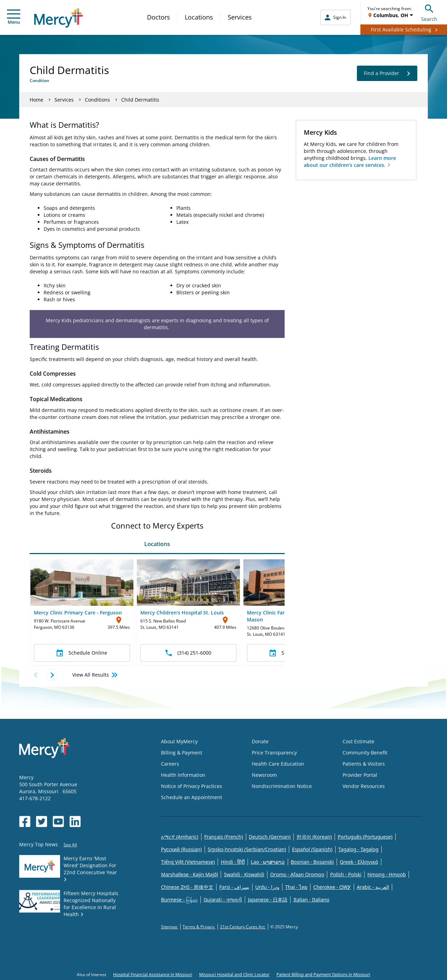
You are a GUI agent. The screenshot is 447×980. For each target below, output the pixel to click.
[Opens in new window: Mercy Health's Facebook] (25, 821)
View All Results (96, 675)
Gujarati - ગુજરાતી (223, 900)
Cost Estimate (358, 741)
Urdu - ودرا (267, 887)
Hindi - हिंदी (233, 862)
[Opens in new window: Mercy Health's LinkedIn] (75, 821)
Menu (14, 17)
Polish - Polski (346, 874)
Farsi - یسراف (234, 887)
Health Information (183, 775)
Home (36, 100)
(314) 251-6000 (188, 653)
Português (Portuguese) (365, 837)
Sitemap (170, 927)
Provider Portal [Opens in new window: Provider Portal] (360, 775)
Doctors (159, 17)
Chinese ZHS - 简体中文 (187, 887)
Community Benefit (365, 753)
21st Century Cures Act (243, 927)
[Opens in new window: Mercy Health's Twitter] (42, 821)
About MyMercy (179, 741)
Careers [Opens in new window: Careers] (170, 764)
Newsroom (264, 775)
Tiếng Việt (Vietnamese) (188, 862)
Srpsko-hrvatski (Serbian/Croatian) (247, 849)
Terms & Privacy (199, 927)
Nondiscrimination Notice (282, 786)
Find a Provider (387, 73)
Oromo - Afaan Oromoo (297, 874)
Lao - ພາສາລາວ (268, 862)
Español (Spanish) (312, 849)
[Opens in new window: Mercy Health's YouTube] (58, 821)
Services (240, 17)
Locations (199, 17)
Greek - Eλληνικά (359, 862)
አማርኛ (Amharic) (180, 837)
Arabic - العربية (373, 887)
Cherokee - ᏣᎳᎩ (332, 887)
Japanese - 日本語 (268, 900)
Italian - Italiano (311, 900)
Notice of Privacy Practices (192, 786)
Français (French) (224, 837)
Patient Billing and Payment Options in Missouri (323, 975)
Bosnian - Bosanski (312, 862)
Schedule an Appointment (192, 797)
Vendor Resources (364, 786)
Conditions (97, 100)
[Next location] (52, 675)
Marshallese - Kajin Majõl (189, 874)
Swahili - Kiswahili (244, 874)
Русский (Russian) (181, 849)
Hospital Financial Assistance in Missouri (153, 975)
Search (429, 12)
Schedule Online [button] (82, 653)
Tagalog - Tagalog (358, 849)
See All (70, 845)
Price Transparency (274, 753)
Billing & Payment (182, 753)
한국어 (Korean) (314, 837)
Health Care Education (278, 764)
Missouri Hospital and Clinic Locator (234, 975)
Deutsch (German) (270, 837)
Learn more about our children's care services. (350, 161)
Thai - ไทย (296, 887)
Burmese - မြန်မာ (179, 900)
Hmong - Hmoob (387, 874)
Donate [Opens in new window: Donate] (260, 741)
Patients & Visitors (364, 764)
